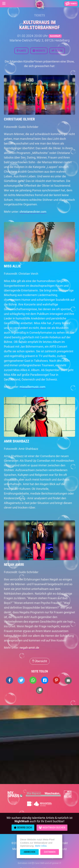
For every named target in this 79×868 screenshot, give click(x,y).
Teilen (57, 51)
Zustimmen (50, 852)
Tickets (39, 15)
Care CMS (38, 863)
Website (39, 51)
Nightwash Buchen (52, 828)
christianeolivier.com (33, 212)
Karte (21, 51)
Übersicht (40, 661)
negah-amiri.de (29, 648)
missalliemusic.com (32, 387)
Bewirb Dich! (23, 828)
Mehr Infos (41, 846)
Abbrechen (29, 852)
